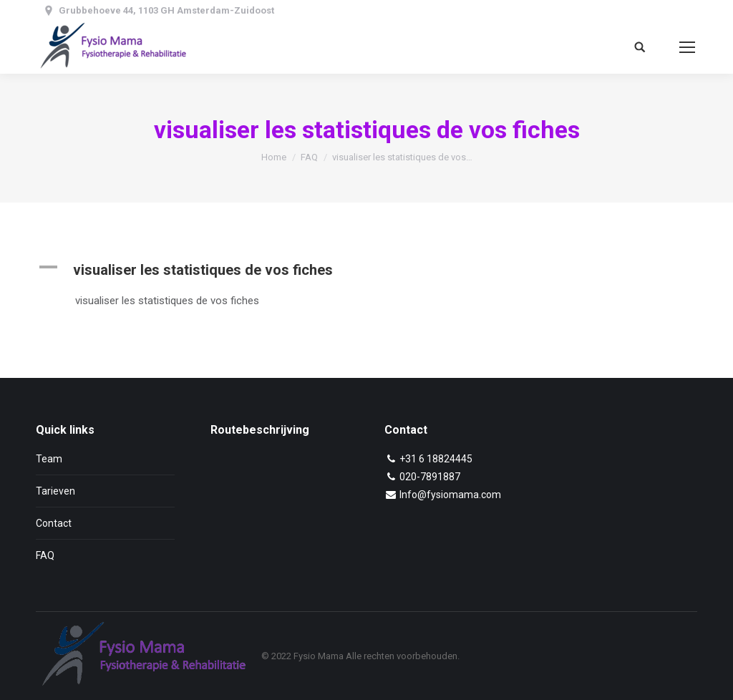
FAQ (309, 157)
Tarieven (55, 491)
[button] (232, 270)
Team (49, 459)
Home (274, 157)
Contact (54, 523)
